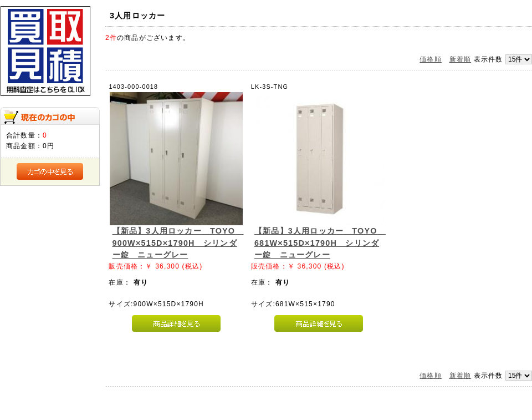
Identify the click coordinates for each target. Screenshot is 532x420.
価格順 (431, 59)
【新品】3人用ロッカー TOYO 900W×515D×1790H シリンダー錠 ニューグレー (178, 243)
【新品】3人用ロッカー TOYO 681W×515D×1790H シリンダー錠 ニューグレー (320, 243)
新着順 (461, 59)
